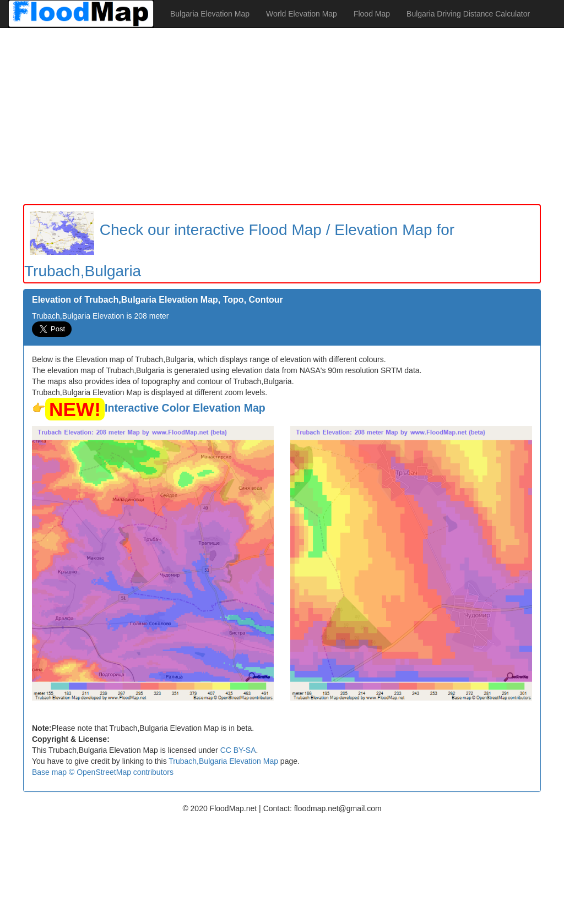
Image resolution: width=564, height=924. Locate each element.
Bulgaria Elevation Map (210, 14)
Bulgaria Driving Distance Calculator (468, 14)
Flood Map (372, 14)
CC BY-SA (238, 750)
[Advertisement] (282, 116)
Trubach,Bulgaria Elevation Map (223, 761)
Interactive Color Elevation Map (185, 408)
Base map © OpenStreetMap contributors (103, 772)
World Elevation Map (302, 14)
